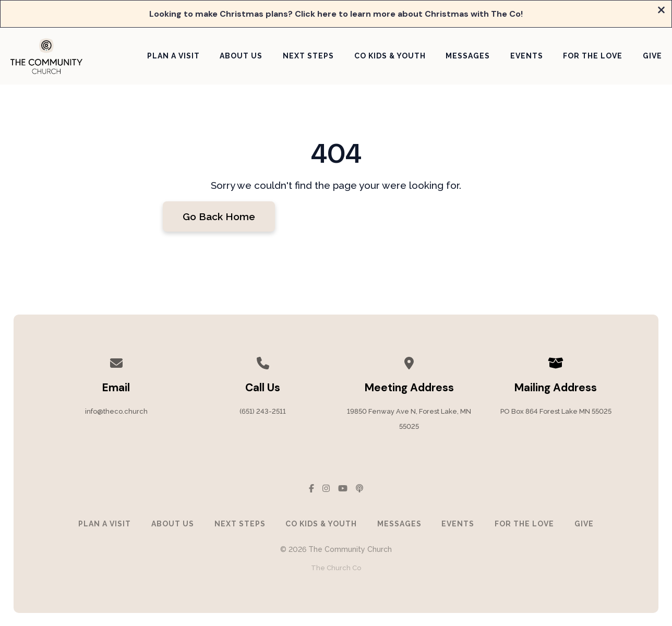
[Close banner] (661, 11)
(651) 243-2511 (263, 411)
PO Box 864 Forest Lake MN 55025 (556, 411)
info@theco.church (116, 411)
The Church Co (336, 568)
